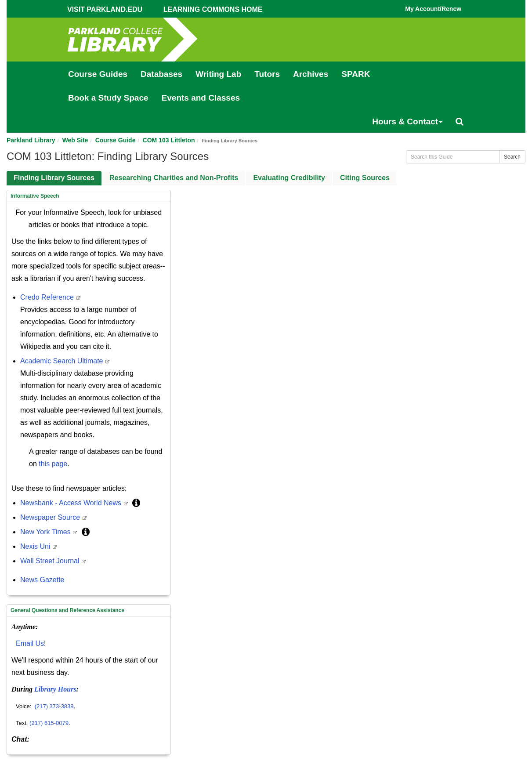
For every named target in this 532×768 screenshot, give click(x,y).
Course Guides (98, 74)
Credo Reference (48, 297)
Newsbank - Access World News (72, 503)
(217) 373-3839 (54, 706)
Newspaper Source (51, 517)
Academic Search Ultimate (63, 361)
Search (512, 157)
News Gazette (42, 580)
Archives (311, 74)
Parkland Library (31, 140)
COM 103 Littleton (169, 140)
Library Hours (55, 689)
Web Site (75, 140)
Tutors (267, 74)
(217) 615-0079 (49, 723)
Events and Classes (201, 98)
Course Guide (116, 140)
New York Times (46, 532)
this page (53, 464)
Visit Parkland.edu (105, 9)
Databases (161, 74)
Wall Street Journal (51, 561)
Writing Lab (218, 74)
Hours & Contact (407, 121)
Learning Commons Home (213, 9)
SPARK (356, 74)
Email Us (30, 643)
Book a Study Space (108, 98)
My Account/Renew (433, 9)
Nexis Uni (36, 546)
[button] (136, 503)
